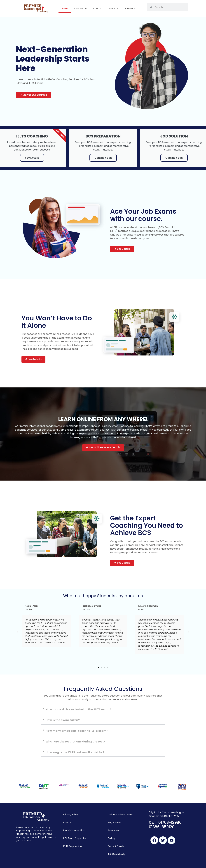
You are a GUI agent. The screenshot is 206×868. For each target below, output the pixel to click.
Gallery (111, 838)
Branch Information (74, 830)
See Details (32, 158)
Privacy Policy (71, 814)
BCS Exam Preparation (75, 838)
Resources (113, 830)
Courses (81, 9)
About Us (113, 9)
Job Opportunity (117, 854)
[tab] (103, 709)
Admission (130, 9)
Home (65, 9)
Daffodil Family (116, 846)
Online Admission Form (120, 814)
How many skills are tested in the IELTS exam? (78, 709)
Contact (98, 9)
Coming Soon (103, 158)
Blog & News (114, 822)
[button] (33, 95)
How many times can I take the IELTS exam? (77, 731)
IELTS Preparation (73, 846)
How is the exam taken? (63, 720)
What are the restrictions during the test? (75, 741)
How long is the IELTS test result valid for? (75, 752)
